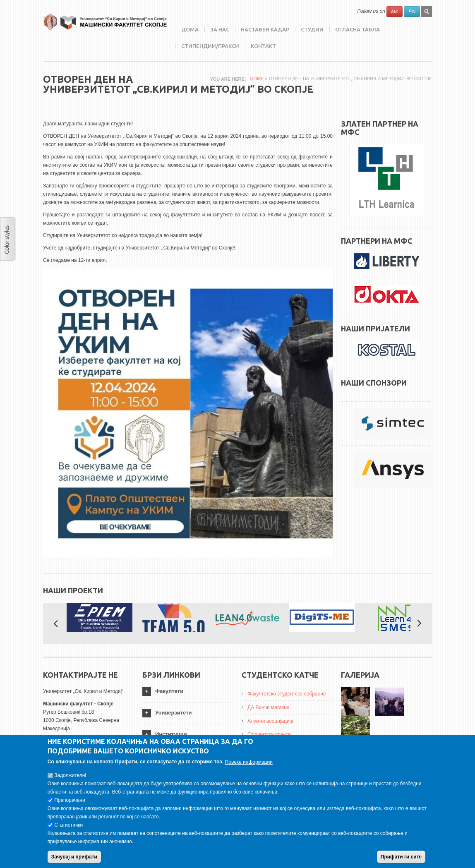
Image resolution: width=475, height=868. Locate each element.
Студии (312, 29)
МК (395, 12)
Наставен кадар (265, 29)
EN (412, 12)
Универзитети (174, 713)
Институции (171, 734)
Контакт (263, 46)
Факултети (169, 691)
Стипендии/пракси (210, 46)
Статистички (68, 827)
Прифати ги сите (401, 859)
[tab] (188, 692)
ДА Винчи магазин (269, 707)
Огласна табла (357, 29)
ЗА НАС (220, 29)
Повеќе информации (249, 765)
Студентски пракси (269, 734)
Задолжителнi (70, 778)
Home (257, 79)
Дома (190, 29)
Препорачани (70, 803)
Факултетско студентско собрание (287, 694)
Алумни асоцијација (270, 721)
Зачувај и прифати (74, 859)
